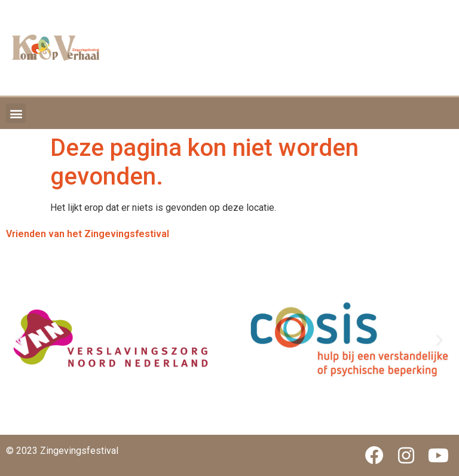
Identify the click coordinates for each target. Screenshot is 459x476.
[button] (16, 113)
